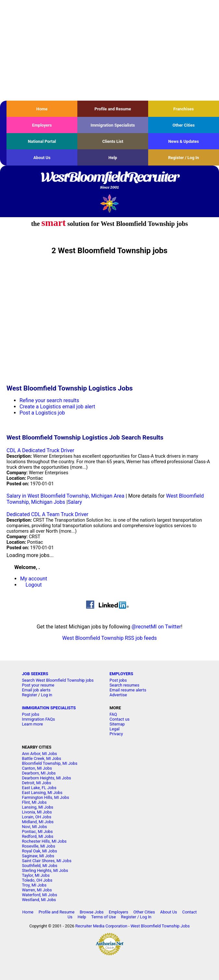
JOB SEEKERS (35, 674)
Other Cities (184, 125)
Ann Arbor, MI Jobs (39, 754)
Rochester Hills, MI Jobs (44, 841)
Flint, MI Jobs (34, 802)
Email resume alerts (128, 690)
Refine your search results (49, 400)
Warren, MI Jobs (37, 890)
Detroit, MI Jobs (36, 783)
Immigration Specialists (113, 125)
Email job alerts (36, 690)
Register (29, 695)
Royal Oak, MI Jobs (39, 851)
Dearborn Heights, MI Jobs (46, 778)
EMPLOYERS (121, 674)
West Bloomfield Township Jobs (160, 926)
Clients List (113, 141)
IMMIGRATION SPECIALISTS (49, 708)
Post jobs (118, 680)
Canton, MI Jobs (37, 768)
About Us (42, 158)
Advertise (118, 695)
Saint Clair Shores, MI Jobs (46, 861)
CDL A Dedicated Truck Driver (40, 450)
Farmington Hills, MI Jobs (45, 797)
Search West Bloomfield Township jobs (58, 680)
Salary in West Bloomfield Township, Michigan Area (65, 496)
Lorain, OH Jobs (36, 817)
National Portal (42, 141)
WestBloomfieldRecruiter (109, 181)
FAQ (113, 714)
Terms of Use (104, 917)
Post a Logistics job (42, 413)
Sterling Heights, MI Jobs (45, 870)
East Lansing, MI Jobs (42, 793)
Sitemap (117, 724)
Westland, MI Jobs (39, 900)
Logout (34, 585)
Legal (115, 729)
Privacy (116, 734)
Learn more (32, 724)
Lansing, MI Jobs (38, 807)
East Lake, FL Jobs (39, 788)
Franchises (184, 109)
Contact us (120, 719)
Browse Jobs (92, 912)
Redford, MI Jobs (38, 836)
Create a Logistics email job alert (57, 407)
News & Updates (184, 141)
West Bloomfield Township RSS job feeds (110, 638)
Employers (42, 125)
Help (113, 158)
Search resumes (124, 685)
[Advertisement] (109, 50)
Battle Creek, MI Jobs (41, 758)
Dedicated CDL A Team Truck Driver (47, 514)
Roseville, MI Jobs (38, 846)
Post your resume (38, 685)
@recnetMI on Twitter (156, 627)
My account (34, 579)
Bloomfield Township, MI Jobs (50, 763)
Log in (47, 695)
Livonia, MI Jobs (37, 812)
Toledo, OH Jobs (37, 880)
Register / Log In (183, 158)
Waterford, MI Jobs (39, 895)
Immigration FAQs (38, 719)
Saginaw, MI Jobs (38, 856)
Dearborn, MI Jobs (39, 773)
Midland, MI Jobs (38, 822)
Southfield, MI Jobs (39, 866)
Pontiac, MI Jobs (37, 831)
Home (42, 109)
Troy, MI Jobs (34, 885)
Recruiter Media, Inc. (110, 203)
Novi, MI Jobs (34, 827)
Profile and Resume (113, 109)
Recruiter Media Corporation (101, 926)
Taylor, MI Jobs (36, 875)
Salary (75, 502)
